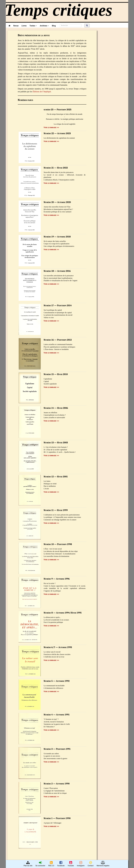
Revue (16, 26)
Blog (54, 26)
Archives (44, 26)
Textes (33, 26)
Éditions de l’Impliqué (42, 92)
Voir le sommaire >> (51, 127)
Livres (24, 26)
